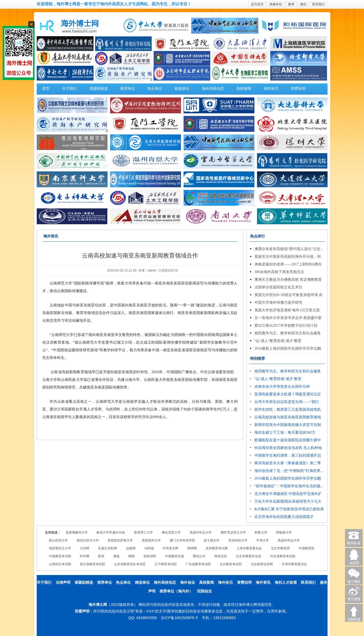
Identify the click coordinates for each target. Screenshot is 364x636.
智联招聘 (150, 556)
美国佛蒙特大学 (77, 532)
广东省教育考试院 (198, 564)
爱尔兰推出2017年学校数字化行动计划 (286, 326)
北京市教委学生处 (249, 556)
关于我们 (69, 89)
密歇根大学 (284, 532)
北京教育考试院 (231, 564)
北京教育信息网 (262, 564)
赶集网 (131, 548)
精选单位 (182, 89)
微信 (303, 4)
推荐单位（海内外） (176, 591)
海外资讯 (263, 583)
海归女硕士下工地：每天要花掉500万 (285, 432)
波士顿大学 (212, 540)
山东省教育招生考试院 (130, 564)
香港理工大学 (143, 532)
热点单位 (155, 89)
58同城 (149, 548)
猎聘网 (192, 548)
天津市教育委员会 (294, 564)
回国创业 (204, 591)
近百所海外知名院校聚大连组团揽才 (284, 517)
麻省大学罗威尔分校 (111, 532)
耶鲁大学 (261, 532)
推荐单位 (128, 89)
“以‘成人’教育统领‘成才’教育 (278, 341)
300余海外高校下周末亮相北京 (279, 272)
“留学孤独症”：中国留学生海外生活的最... (289, 486)
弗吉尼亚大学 (171, 532)
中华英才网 (170, 548)
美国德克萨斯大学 (120, 540)
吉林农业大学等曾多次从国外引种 (282, 387)
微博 (291, 4)
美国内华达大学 (200, 532)
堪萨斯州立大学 (60, 548)
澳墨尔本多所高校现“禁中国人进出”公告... (289, 249)
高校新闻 (244, 89)
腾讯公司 (199, 556)
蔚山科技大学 (58, 540)
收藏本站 (276, 4)
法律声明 (63, 583)
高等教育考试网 (217, 548)
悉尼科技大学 (238, 540)
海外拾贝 (271, 89)
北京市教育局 (280, 548)
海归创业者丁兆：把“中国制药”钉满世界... (289, 471)
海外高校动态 (213, 89)
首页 (46, 89)
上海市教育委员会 (249, 548)
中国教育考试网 (60, 556)
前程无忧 (221, 556)
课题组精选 (99, 89)
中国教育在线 (175, 556)
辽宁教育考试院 (166, 564)
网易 (132, 556)
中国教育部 (306, 548)
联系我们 (319, 4)
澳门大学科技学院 (182, 540)
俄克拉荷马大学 (88, 540)
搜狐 (116, 556)
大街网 (85, 548)
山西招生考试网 (60, 564)
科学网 (85, 556)
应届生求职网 (108, 548)
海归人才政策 (286, 583)
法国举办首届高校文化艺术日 (278, 287)
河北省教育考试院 (283, 556)
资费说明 (298, 89)
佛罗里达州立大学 (233, 532)
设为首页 (257, 4)
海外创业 (188, 583)
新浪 (101, 556)
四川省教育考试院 (92, 564)
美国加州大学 (151, 540)
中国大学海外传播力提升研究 (278, 303)
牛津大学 (263, 540)
